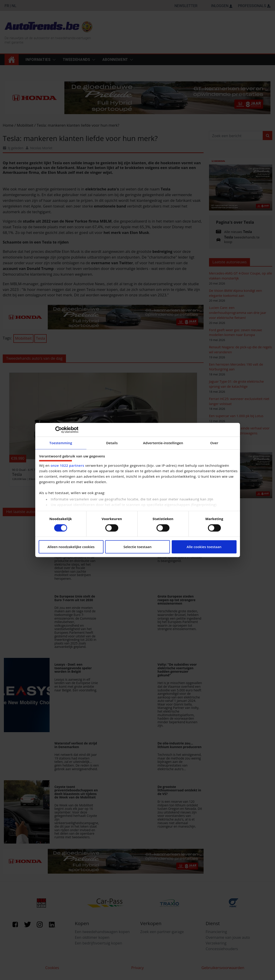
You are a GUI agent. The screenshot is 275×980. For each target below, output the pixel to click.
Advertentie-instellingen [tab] (163, 443)
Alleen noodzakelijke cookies (71, 547)
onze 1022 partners (67, 465)
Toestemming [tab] (61, 443)
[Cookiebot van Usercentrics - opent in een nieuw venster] (58, 430)
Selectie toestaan (138, 547)
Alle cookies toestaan (204, 547)
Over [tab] (214, 443)
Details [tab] (112, 443)
